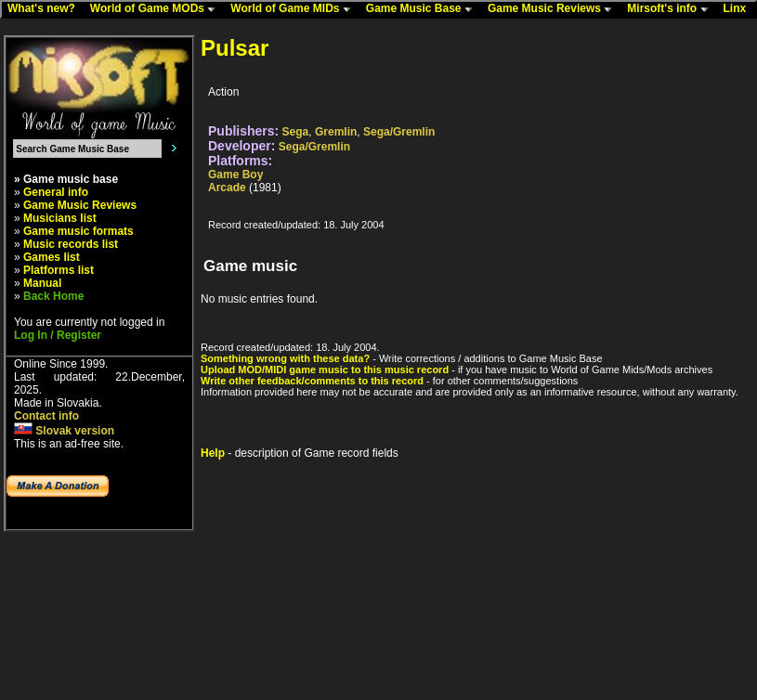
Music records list (71, 244)
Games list (52, 257)
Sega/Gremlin (399, 132)
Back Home (53, 296)
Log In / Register (58, 335)
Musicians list (60, 218)
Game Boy (235, 175)
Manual (42, 283)
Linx (739, 9)
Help (213, 453)
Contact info (46, 416)
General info (56, 192)
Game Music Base (424, 9)
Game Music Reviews (554, 9)
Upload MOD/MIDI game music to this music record (325, 369)
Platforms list (59, 270)
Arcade (227, 188)
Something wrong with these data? (285, 358)
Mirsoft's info (672, 9)
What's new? (46, 9)
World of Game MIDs (294, 9)
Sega (296, 132)
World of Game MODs (157, 9)
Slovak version (64, 431)
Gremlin (336, 132)
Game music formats (78, 231)
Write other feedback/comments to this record (312, 381)
